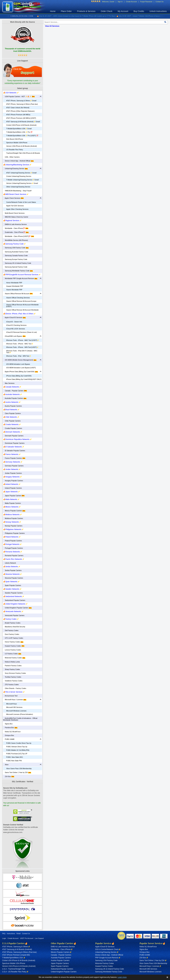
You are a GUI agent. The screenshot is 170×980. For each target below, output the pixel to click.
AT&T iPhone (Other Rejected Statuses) (20, 111)
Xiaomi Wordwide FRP (14, 290)
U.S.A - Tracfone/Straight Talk (14, 969)
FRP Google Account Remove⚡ (108, 958)
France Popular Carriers (14, 458)
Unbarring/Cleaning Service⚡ (107, 952)
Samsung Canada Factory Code (15, 256)
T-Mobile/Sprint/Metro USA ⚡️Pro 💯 (19, 132)
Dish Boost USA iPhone (15, 139)
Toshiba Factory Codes (12, 677)
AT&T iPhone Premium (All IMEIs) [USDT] (21, 118)
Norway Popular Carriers (13, 526)
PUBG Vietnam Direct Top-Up (17, 747)
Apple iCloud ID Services (14, 317)
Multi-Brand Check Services (14, 213)
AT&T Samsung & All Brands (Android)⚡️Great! (23, 122)
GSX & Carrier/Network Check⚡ (108, 949)
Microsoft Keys (11, 704)
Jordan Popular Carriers (12, 473)
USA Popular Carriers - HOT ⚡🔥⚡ (19, 96)
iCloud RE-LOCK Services (16, 329)
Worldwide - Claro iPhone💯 (16, 228)
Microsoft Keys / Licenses (15, 700)
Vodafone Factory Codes (13, 681)
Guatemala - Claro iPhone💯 (16, 232)
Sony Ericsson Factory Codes (14, 673)
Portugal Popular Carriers (13, 548)
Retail (18, 933)
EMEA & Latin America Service (15, 224)
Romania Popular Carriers (13, 556)
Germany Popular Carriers (13, 466)
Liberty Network (10, 563)
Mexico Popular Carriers (14, 511)
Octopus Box (8, 735)
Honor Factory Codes (13, 642)
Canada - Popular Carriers (15, 391)
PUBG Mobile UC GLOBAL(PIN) (18, 750)
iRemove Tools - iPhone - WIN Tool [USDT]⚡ (22, 347)
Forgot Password (146, 2)
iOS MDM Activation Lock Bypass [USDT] (21, 368)
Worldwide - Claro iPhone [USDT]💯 (19, 236)
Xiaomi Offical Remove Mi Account (18, 294)
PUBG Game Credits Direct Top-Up (19, 743)
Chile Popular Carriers (12, 421)
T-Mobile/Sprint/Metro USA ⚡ (14, 958)
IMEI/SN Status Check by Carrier (16, 217)
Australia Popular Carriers (15, 398)
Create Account (131, 2)
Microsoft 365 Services (14, 707)
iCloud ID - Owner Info (14, 322)
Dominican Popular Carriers (14, 443)
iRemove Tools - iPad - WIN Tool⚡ (19, 356)
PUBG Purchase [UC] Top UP (17, 754)
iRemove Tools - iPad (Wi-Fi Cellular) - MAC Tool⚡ (22, 352)
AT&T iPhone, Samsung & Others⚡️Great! (21, 101)
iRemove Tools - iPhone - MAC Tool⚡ (20, 344)
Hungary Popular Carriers (13, 481)
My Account (123, 11)
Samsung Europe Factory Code (15, 259)
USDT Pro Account (27, 938)
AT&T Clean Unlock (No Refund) (18, 108)
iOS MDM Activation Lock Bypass (18, 364)
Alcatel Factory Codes (12, 623)
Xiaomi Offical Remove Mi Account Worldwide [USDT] (22, 306)
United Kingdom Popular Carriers (17, 608)
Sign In (120, 2)
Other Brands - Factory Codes (15, 688)
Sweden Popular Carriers (13, 593)
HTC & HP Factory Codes (13, 638)
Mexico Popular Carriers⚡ (61, 952)
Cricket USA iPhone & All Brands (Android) (21, 125)
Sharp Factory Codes (11, 669)
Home (53, 11)
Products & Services (86, 11)
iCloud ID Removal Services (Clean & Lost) (22, 332)
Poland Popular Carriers (12, 541)
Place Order (66, 11)
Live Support (39, 938)
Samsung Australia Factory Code (16, 252)
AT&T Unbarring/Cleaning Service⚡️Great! (21, 173)
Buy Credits (139, 11)
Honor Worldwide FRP (14, 283)
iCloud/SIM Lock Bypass (14, 336)
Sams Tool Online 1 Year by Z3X (17, 772)
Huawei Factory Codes (14, 646)
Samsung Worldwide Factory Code (18, 271)
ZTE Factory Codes (11, 685)
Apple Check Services (13, 198)
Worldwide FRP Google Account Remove (20, 278)
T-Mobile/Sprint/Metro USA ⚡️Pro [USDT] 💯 (22, 136)
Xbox (6, 765)
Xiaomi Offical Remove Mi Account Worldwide (22, 310)
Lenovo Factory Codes (12, 650)
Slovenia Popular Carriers (13, 578)
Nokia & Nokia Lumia (11, 662)
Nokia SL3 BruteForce (12, 732)
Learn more (122, 977)
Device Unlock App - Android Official (18, 161)
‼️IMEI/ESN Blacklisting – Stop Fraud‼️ (17, 191)
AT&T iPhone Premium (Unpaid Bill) (16, 955)
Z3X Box (9, 777)
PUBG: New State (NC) (15, 757)
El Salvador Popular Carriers (14, 451)
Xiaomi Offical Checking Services (18, 298)
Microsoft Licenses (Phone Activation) (20, 714)
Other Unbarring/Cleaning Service (18, 187)
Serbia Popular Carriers (12, 570)
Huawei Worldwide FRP (15, 286)
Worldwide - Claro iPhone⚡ (62, 949)
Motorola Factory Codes (14, 658)
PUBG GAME (9, 739)
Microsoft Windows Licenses (16, 711)
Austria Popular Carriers (12, 406)
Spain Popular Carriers (12, 585)
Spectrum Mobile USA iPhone (17, 143)
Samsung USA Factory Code (16, 248)
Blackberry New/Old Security (14, 627)
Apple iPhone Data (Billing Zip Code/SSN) (20, 372)
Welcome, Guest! (108, 2)
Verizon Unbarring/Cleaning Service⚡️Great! (22, 183)
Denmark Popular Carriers (13, 436)
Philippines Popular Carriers (14, 533)
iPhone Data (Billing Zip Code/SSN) (19, 376)
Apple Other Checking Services (17, 209)
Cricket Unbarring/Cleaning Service (19, 176)
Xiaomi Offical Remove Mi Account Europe (21, 301)
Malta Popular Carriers (12, 503)
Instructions (11, 933)
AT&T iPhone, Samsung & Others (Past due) (22, 104)
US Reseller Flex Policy (15, 150)
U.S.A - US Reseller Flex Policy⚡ (15, 972)
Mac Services (9, 383)
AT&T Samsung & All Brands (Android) (17, 949)
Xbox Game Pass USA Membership (19, 768)
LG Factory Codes (12, 654)
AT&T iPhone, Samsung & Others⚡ (16, 947)
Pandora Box (10, 728)
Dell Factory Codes (11, 630)
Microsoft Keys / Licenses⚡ (150, 966)
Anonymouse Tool (10, 696)
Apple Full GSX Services (15, 206)
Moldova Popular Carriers (13, 518)
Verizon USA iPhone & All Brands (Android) (22, 146)
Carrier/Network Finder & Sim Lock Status (21, 202)
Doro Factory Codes (11, 634)
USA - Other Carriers (11, 157)
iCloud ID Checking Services (16, 325)
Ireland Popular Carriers (12, 488)
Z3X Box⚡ (144, 958)
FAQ (4, 933)
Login (4, 938)
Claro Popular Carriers (12, 413)
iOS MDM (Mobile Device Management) (20, 360)
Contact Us (160, 2)
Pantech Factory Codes (12, 666)
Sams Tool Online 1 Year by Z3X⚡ (153, 960)
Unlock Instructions (158, 11)
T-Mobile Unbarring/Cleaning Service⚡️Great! (23, 180)
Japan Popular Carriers (14, 496)
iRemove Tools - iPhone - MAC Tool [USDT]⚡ (23, 340)
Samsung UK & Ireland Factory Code (17, 263)
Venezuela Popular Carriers (14, 615)
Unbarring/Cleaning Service (15, 169)
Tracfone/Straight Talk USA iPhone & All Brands (23, 153)
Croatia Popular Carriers (13, 428)
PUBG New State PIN (14, 761)
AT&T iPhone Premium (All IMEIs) (18, 115)
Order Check (107, 11)
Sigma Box (8, 724)
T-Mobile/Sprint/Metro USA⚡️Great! (19, 129)
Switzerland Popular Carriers (14, 600)
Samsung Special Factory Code (15, 267)
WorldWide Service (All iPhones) (15, 240)
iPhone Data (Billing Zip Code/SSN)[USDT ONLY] (24, 379)
